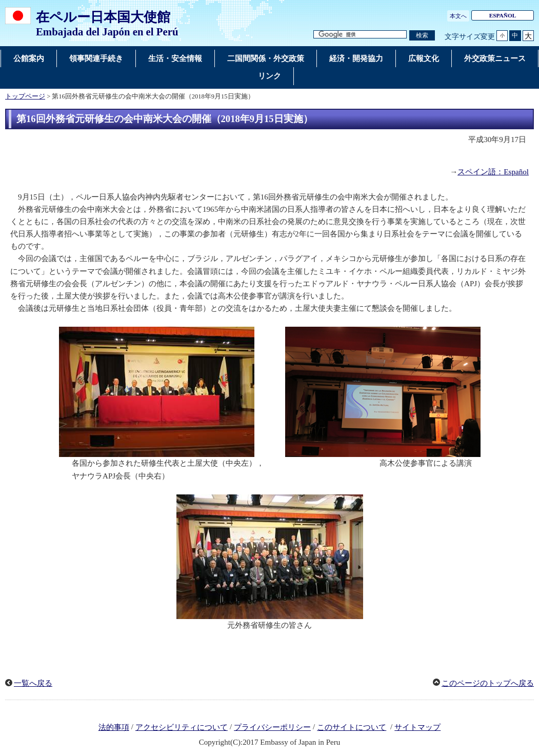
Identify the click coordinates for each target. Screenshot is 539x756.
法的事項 (114, 727)
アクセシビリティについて (182, 727)
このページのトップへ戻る (488, 683)
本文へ (458, 16)
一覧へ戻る (33, 683)
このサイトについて (352, 727)
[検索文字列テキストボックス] (360, 35)
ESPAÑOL (503, 15)
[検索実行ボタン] (422, 36)
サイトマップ (417, 727)
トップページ (25, 96)
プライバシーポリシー (272, 727)
